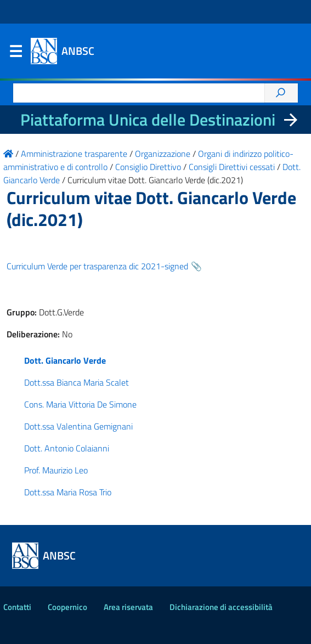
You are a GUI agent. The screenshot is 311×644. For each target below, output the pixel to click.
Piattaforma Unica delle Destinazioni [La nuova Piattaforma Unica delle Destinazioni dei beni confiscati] (148, 120)
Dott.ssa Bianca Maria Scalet (77, 382)
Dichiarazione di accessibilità (221, 607)
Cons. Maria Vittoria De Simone (80, 404)
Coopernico (67, 607)
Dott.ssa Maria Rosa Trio (68, 492)
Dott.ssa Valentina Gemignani (78, 426)
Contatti (17, 607)
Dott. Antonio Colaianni (67, 448)
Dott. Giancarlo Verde (65, 360)
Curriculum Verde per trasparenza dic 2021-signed (97, 266)
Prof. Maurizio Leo (56, 470)
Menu (15, 54)
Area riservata (128, 607)
